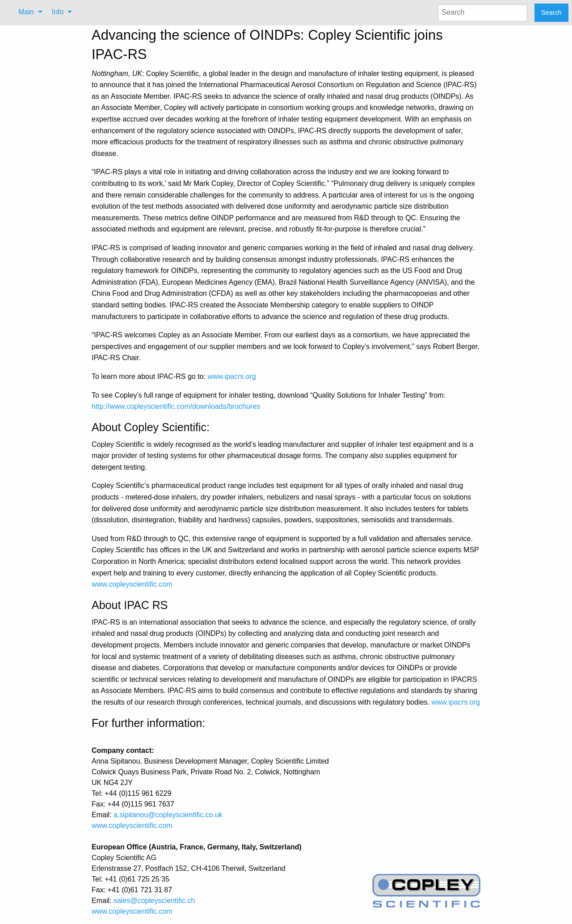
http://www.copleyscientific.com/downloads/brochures (176, 406)
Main (26, 12)
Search (551, 13)
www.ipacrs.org (231, 376)
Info (58, 12)
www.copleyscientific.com (132, 584)
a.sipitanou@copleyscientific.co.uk (168, 815)
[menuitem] (28, 12)
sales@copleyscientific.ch (154, 901)
